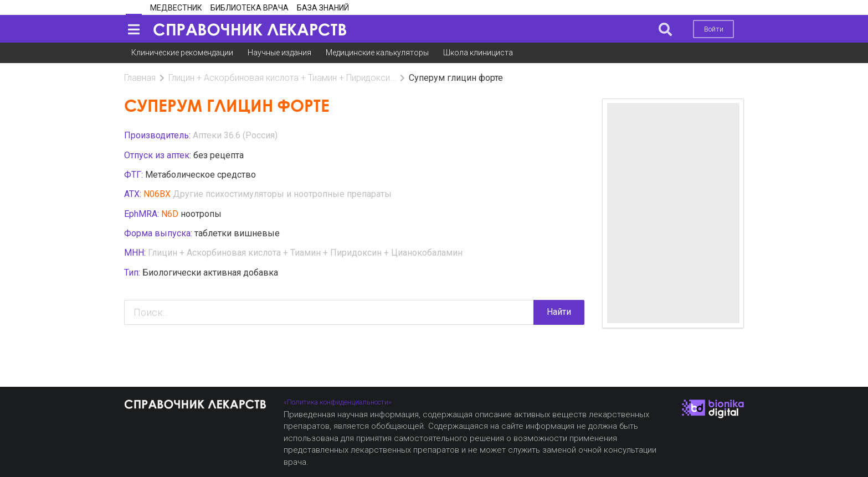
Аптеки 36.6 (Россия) (235, 135)
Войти (714, 29)
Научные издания (279, 53)
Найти (559, 312)
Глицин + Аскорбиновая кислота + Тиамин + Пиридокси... (283, 78)
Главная (140, 78)
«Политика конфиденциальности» (338, 402)
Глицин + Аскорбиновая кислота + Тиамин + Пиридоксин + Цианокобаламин (305, 253)
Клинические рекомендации (182, 53)
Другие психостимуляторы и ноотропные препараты (282, 194)
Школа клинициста (478, 53)
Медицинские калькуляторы (377, 53)
